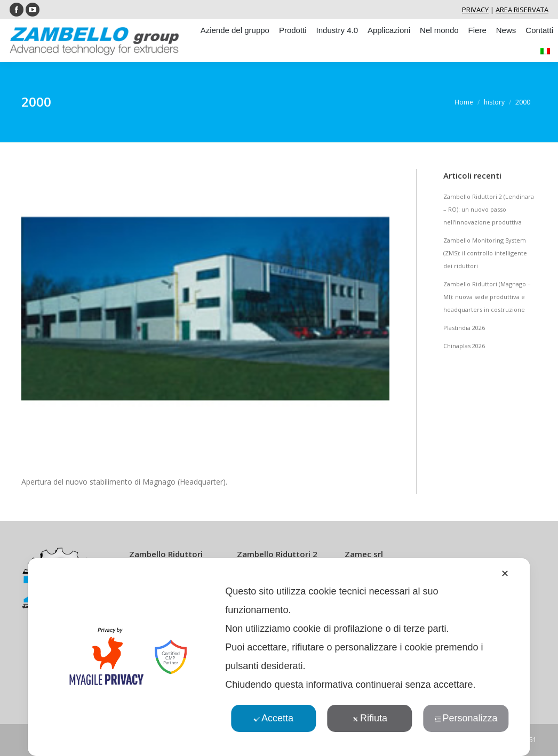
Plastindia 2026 (464, 328)
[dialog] (279, 657)
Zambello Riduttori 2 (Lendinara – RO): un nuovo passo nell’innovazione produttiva (489, 209)
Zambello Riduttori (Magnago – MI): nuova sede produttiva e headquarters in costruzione (487, 297)
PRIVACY (475, 10)
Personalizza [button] (466, 718)
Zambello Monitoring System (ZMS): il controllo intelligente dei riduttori (485, 253)
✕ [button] (505, 574)
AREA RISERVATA (522, 10)
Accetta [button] (273, 718)
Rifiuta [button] (370, 718)
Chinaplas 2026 (464, 346)
